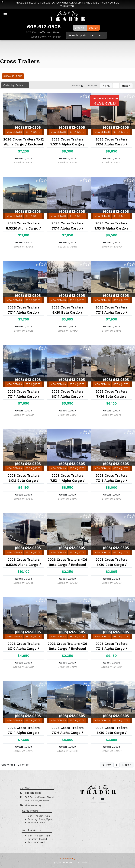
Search (93, 28)
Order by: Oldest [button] (14, 85)
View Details (14, 132)
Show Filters (13, 76)
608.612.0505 (44, 27)
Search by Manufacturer (85, 35)
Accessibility (67, 858)
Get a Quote (33, 132)
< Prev (106, 86)
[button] (93, 799)
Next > (126, 86)
